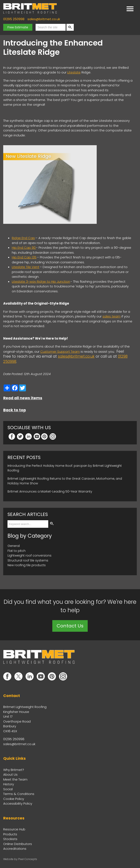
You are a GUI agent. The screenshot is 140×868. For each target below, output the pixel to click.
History (9, 784)
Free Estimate (18, 27)
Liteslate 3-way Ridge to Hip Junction (41, 281)
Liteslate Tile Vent (26, 267)
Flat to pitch (17, 551)
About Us (10, 774)
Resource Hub (14, 829)
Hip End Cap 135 (24, 257)
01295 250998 (14, 19)
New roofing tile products (27, 565)
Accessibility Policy (18, 803)
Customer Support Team (60, 352)
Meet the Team (15, 779)
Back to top (15, 410)
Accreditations (15, 849)
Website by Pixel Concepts (20, 859)
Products (10, 834)
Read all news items (23, 398)
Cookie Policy (14, 799)
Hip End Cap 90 (24, 248)
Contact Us (70, 626)
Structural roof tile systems (28, 560)
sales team (111, 316)
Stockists (10, 839)
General (14, 546)
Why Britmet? (14, 770)
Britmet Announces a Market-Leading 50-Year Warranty (50, 491)
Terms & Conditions (19, 794)
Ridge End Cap (23, 238)
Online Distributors (18, 844)
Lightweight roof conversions (29, 555)
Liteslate (74, 72)
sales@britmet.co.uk (44, 19)
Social (8, 789)
